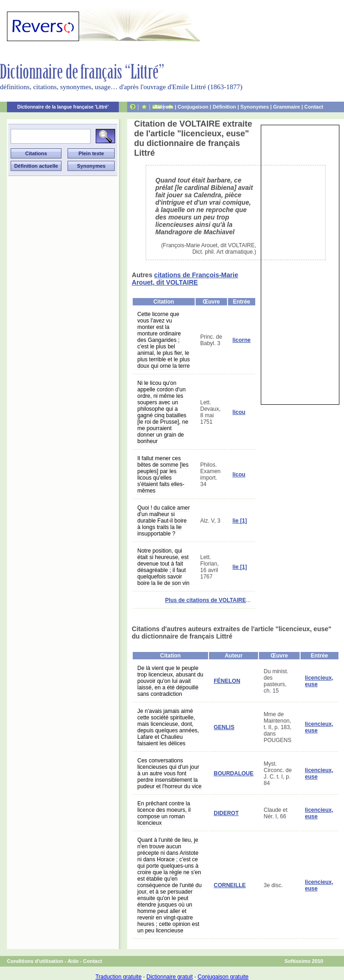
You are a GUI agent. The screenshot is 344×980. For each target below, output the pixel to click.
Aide (73, 961)
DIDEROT (226, 813)
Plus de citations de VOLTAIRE (206, 600)
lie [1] (240, 521)
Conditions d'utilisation (35, 961)
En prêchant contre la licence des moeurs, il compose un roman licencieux (164, 813)
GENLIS (224, 727)
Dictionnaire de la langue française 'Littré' (63, 107)
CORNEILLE (230, 885)
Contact (314, 107)
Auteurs (164, 107)
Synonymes (255, 107)
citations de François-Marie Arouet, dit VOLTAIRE (185, 279)
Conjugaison (193, 107)
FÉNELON (227, 681)
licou (239, 412)
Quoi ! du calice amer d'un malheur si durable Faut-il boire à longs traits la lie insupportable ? (163, 521)
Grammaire (287, 107)
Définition (224, 107)
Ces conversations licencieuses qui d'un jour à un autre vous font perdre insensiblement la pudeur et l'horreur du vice (169, 773)
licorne (242, 340)
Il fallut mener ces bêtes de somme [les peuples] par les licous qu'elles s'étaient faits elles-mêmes (163, 475)
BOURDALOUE (233, 773)
